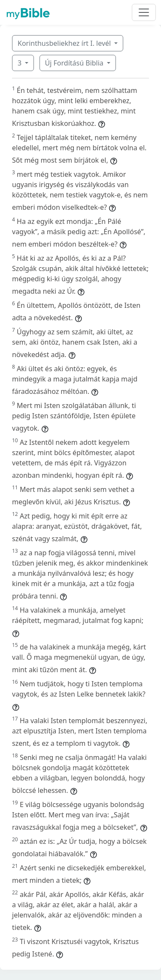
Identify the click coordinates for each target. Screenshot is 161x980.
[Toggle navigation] (144, 12)
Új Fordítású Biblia (75, 63)
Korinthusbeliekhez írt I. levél (65, 43)
